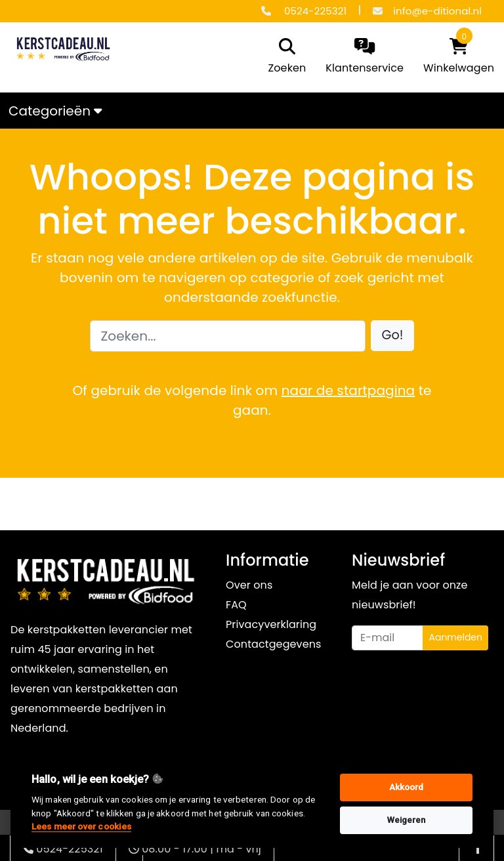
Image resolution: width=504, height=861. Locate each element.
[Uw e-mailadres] (388, 638)
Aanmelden (455, 637)
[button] (393, 336)
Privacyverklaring (271, 624)
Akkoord (407, 787)
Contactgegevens (273, 644)
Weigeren (407, 820)
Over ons (249, 585)
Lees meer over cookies (81, 826)
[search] (284, 57)
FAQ (236, 605)
